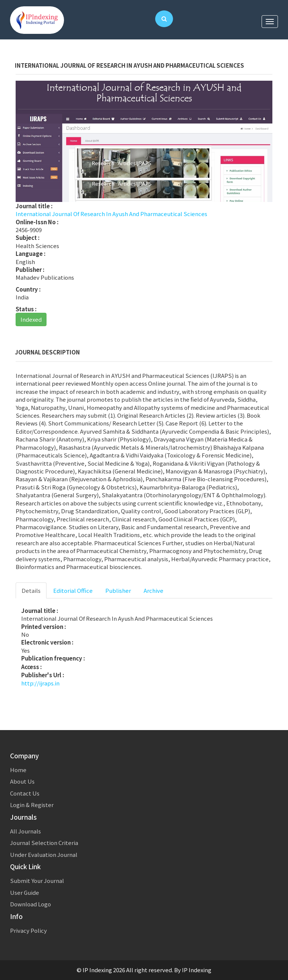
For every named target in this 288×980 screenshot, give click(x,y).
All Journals (25, 831)
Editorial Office (73, 590)
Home (18, 770)
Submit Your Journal (37, 881)
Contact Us (25, 793)
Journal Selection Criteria (44, 843)
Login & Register (32, 805)
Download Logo (31, 904)
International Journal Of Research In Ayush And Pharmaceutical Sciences (111, 214)
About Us (22, 781)
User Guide (25, 892)
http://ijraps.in (40, 683)
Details (31, 590)
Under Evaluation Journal (44, 854)
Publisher (118, 590)
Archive (153, 590)
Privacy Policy (28, 930)
